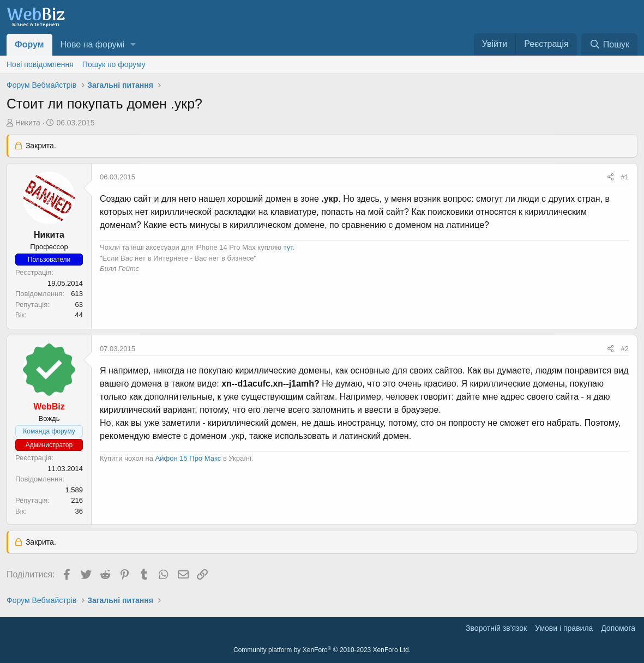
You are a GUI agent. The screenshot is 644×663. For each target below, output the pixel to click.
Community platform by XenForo (322, 650)
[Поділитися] (610, 177)
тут (288, 247)
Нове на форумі (92, 44)
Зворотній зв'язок (496, 628)
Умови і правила (564, 628)
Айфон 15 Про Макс (188, 458)
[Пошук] (609, 44)
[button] (133, 45)
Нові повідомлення (40, 64)
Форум (29, 44)
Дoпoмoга (618, 628)
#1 (625, 177)
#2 (625, 349)
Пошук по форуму (114, 64)
